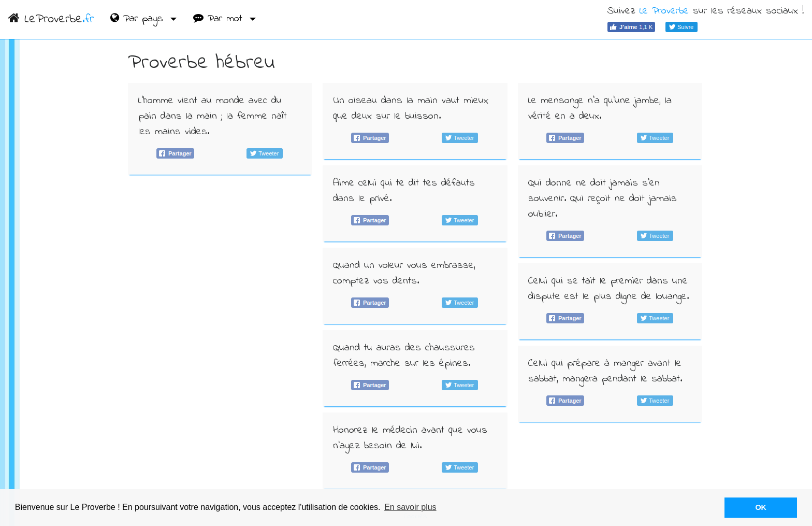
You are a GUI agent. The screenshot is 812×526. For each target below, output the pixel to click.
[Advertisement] (220, 258)
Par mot (220, 19)
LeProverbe (51, 19)
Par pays (139, 19)
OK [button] (761, 507)
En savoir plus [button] (410, 507)
